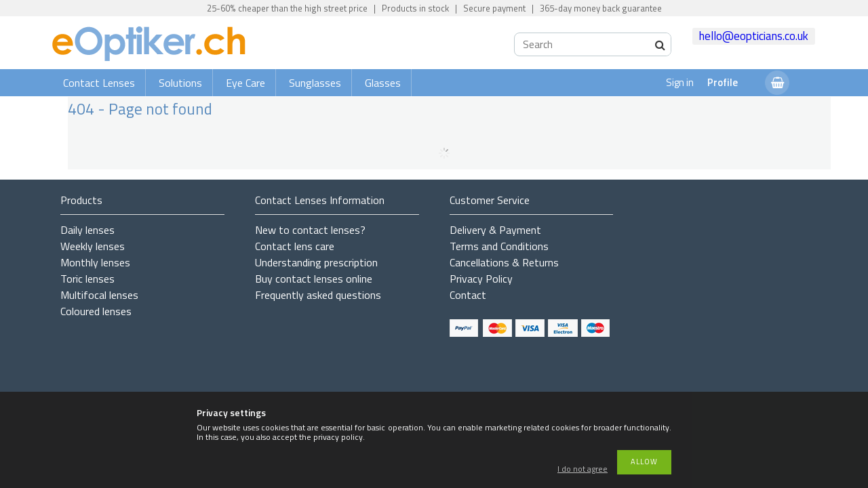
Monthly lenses (95, 262)
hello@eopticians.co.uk (754, 36)
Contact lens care (295, 246)
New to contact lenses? (310, 230)
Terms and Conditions (499, 246)
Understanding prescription (316, 262)
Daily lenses (87, 230)
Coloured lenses (96, 311)
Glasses (383, 83)
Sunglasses (315, 83)
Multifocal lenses (99, 295)
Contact (468, 295)
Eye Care (245, 83)
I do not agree (583, 469)
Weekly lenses (93, 246)
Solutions (180, 83)
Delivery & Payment (495, 230)
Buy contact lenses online (314, 279)
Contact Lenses (99, 83)
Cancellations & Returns (504, 262)
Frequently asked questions (318, 295)
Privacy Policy (481, 279)
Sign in (680, 82)
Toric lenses (87, 279)
